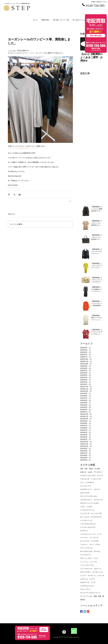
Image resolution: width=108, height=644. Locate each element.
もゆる (90, 472)
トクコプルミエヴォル (88, 524)
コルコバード (98, 500)
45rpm (91, 469)
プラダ (97, 544)
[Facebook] (64, 632)
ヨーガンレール (98, 572)
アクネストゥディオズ (88, 476)
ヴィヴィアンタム (86, 596)
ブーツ (91, 544)
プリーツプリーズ (86, 548)
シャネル (89, 507)
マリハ (96, 558)
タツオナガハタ (96, 517)
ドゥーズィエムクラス (88, 527)
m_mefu (97, 469)
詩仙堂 (83, 600)
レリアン (92, 579)
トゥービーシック (86, 520)
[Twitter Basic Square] (85, 611)
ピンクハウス (85, 541)
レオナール (84, 579)
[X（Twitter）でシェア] (14, 194)
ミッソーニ (84, 562)
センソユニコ (85, 517)
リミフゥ (83, 575)
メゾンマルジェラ (86, 569)
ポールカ (97, 551)
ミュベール (93, 562)
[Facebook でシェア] (9, 194)
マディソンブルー (86, 558)
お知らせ (83, 472)
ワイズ (93, 582)
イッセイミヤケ (96, 479)
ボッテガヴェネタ (86, 551)
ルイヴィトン (92, 575)
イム (82, 482)
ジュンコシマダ (96, 513)
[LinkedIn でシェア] (20, 194)
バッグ (99, 534)
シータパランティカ (87, 510)
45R (86, 469)
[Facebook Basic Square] (81, 611)
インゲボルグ (89, 482)
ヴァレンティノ (86, 589)
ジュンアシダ (85, 513)
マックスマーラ (86, 555)
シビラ (83, 507)
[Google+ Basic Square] (88, 611)
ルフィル (101, 575)
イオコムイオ (85, 479)
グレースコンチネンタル (89, 496)
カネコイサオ (85, 493)
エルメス (97, 489)
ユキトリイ (98, 569)
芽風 (100, 596)
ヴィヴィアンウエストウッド (90, 593)
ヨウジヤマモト (86, 572)
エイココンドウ (86, 486)
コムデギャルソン (86, 500)
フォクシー (84, 544)
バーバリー (84, 538)
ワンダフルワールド (87, 586)
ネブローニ (84, 531)
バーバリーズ (94, 538)
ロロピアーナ (85, 582)
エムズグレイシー (86, 489)
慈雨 (95, 596)
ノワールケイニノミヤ (88, 534)
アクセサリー (98, 472)
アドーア (100, 476)
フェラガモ (95, 541)
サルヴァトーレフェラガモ (89, 503)
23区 (82, 469)
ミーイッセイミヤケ (87, 565)
